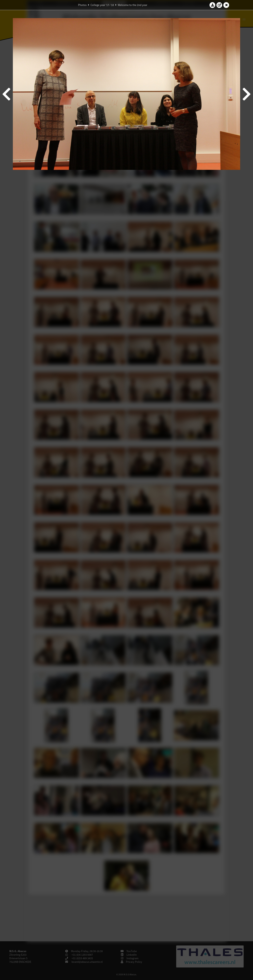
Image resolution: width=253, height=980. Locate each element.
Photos (82, 5)
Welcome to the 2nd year (133, 5)
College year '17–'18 (102, 5)
